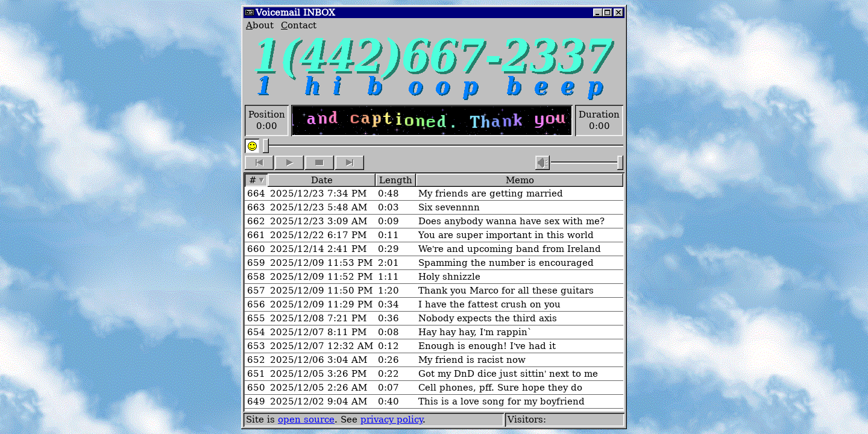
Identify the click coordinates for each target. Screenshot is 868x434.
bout (260, 25)
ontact (299, 25)
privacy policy (392, 419)
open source (306, 419)
